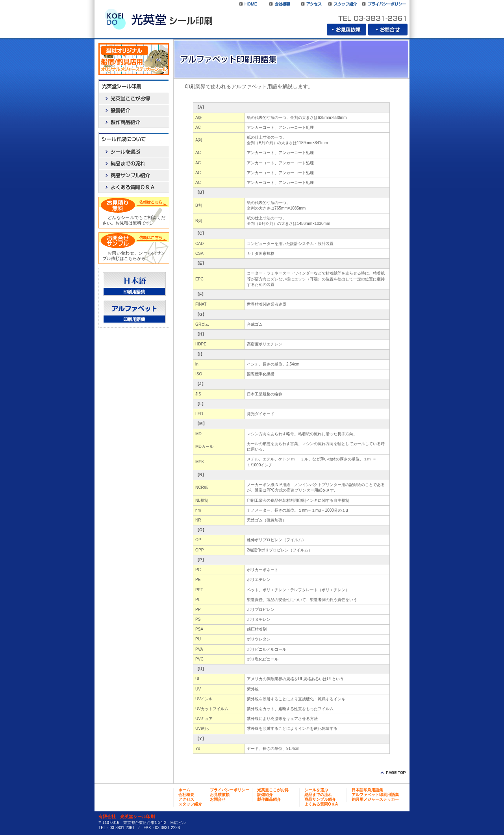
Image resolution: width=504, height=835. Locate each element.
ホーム (184, 790)
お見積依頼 (346, 30)
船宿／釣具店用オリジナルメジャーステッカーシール (134, 59)
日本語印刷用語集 (134, 284)
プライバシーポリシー (384, 4)
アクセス (311, 4)
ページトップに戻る (392, 773)
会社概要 (280, 4)
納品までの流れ (134, 163)
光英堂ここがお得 (134, 98)
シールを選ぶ (134, 152)
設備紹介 (134, 110)
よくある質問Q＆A (134, 187)
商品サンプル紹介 (134, 175)
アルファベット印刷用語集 (134, 312)
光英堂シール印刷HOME (248, 4)
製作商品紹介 (134, 122)
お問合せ (388, 30)
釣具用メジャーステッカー (375, 799)
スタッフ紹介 (343, 4)
